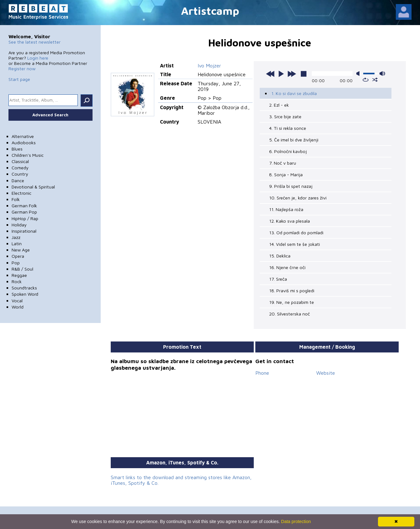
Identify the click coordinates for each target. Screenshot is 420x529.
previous (270, 74)
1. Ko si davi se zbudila (294, 93)
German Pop (24, 212)
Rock (17, 281)
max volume (382, 74)
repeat (366, 80)
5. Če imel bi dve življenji (294, 140)
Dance (18, 180)
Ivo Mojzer (209, 66)
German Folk (24, 206)
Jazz (16, 237)
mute (359, 74)
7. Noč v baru (283, 163)
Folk (16, 199)
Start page (19, 79)
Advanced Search (50, 115)
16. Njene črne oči (287, 267)
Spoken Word (25, 294)
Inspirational (24, 231)
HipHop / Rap (25, 218)
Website (326, 373)
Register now (22, 69)
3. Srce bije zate (285, 116)
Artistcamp (210, 11)
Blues (17, 149)
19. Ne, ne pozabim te (292, 302)
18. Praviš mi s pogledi (292, 291)
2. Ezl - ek (279, 105)
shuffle (375, 80)
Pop (16, 263)
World (18, 307)
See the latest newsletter (35, 42)
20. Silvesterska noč (290, 314)
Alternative (23, 136)
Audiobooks (24, 143)
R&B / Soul (22, 269)
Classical (20, 161)
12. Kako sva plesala (290, 221)
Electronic (21, 193)
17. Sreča (278, 279)
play (281, 74)
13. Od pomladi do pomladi (296, 233)
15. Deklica (280, 256)
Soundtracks (24, 288)
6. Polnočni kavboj (288, 151)
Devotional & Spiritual (33, 187)
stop (304, 74)
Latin (17, 243)
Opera (18, 256)
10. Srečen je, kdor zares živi (298, 198)
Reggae (19, 275)
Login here (38, 58)
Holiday (19, 225)
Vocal (17, 301)
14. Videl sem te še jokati (295, 244)
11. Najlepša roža (286, 209)
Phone (262, 373)
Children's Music (28, 155)
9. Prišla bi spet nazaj (291, 186)
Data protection (296, 521)
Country (20, 174)
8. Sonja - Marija (286, 175)
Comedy (20, 168)
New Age (21, 250)
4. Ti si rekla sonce (288, 128)
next (292, 74)
